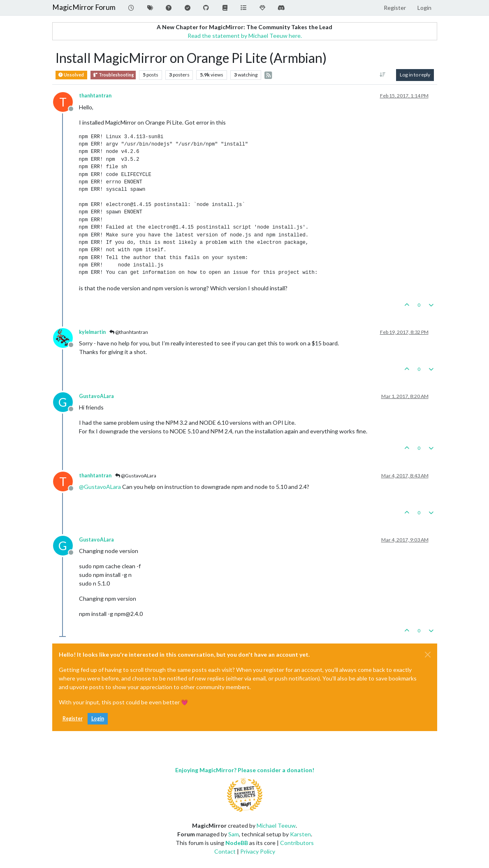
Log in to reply (415, 75)
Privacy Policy (258, 851)
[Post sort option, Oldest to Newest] (382, 75)
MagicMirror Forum (84, 7)
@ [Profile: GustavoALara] (100, 487)
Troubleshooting (113, 75)
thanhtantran (95, 96)
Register (73, 719)
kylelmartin (92, 332)
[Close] (428, 655)
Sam (234, 834)
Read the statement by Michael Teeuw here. (245, 36)
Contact (225, 851)
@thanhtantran (129, 332)
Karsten (300, 834)
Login (98, 719)
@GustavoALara (136, 476)
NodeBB (237, 843)
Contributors (297, 843)
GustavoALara (96, 396)
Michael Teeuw (276, 825)
